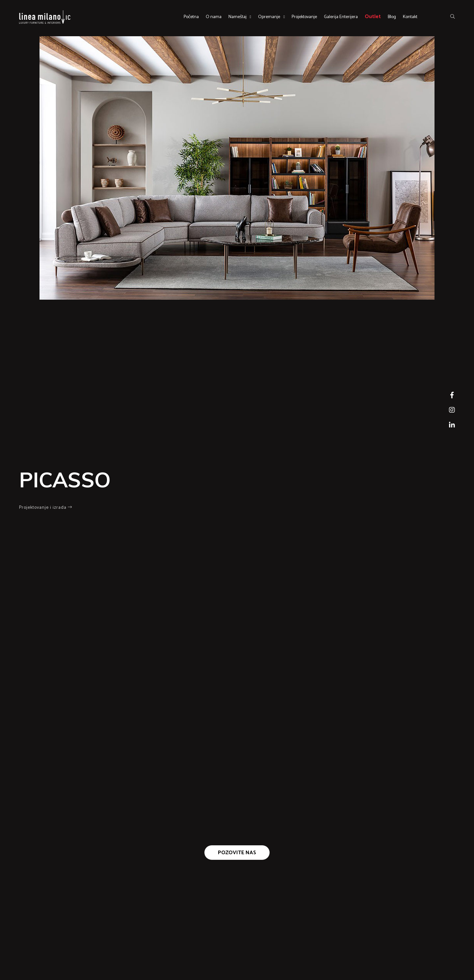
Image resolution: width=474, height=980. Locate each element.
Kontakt (410, 17)
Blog (392, 17)
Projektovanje (304, 17)
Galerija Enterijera (341, 17)
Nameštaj (237, 17)
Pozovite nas (237, 853)
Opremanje (269, 17)
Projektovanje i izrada (46, 508)
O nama (214, 17)
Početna (191, 17)
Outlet (373, 17)
